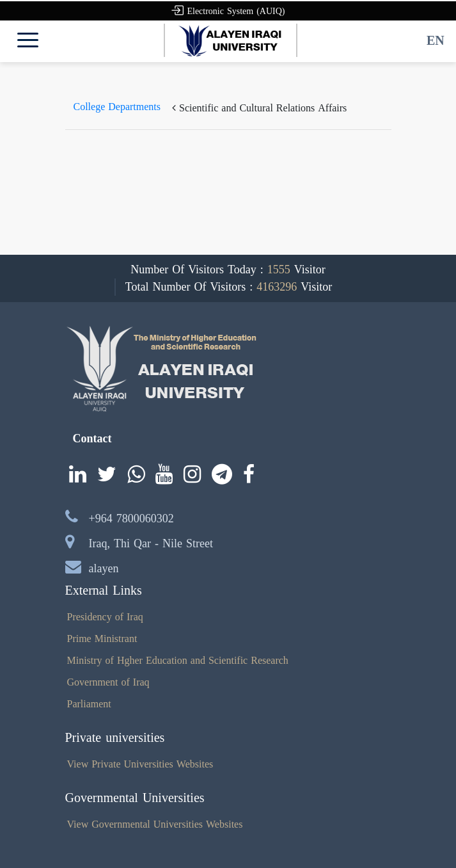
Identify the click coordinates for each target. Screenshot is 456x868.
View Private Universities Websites (140, 764)
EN (436, 40)
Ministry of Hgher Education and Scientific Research (178, 660)
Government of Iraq (108, 682)
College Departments (117, 107)
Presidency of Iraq (105, 617)
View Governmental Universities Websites (155, 824)
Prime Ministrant (102, 639)
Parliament (89, 704)
